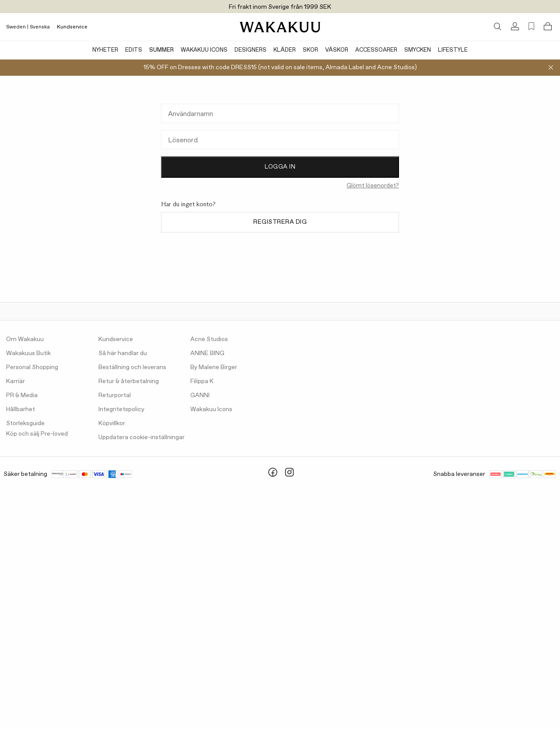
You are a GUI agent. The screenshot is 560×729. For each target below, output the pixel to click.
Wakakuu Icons (204, 50)
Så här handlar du (123, 353)
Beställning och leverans (132, 367)
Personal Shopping (32, 367)
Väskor (337, 50)
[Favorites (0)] (531, 26)
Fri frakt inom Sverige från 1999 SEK (280, 7)
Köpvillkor (112, 423)
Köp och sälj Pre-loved (37, 434)
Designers (250, 50)
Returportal (115, 395)
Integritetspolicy (121, 409)
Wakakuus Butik (28, 353)
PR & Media (22, 395)
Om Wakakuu (25, 339)
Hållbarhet (21, 409)
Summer (161, 50)
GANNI (200, 395)
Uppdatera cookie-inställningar (142, 437)
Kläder (285, 50)
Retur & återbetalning (129, 381)
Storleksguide (25, 423)
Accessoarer (376, 50)
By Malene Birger (214, 367)
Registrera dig (280, 222)
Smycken (418, 50)
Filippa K (202, 381)
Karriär (16, 381)
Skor (310, 50)
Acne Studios (209, 339)
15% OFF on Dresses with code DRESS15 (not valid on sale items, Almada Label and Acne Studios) (280, 67)
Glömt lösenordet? (373, 186)
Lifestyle (453, 50)
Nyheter (105, 50)
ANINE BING (207, 353)
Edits (134, 50)
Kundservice (72, 27)
